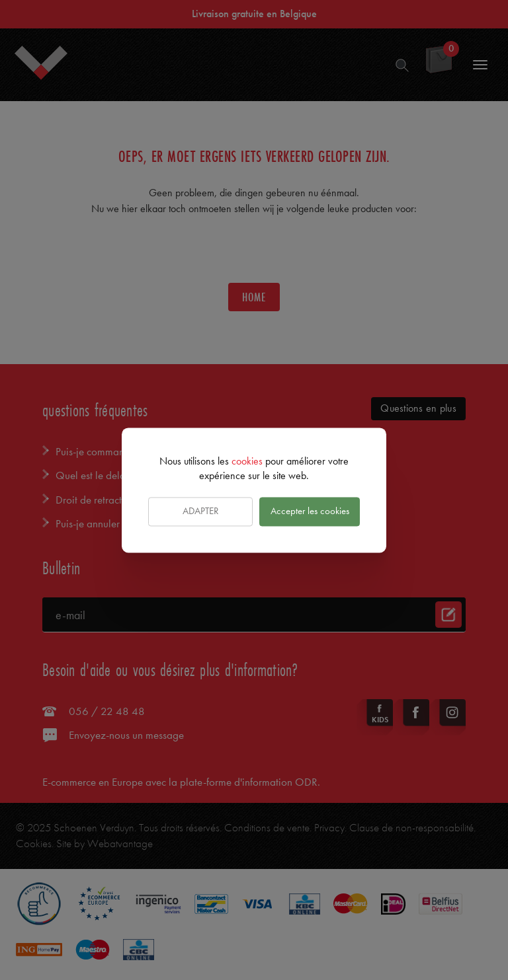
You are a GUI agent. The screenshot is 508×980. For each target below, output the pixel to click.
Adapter (201, 511)
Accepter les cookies (310, 511)
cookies (247, 461)
